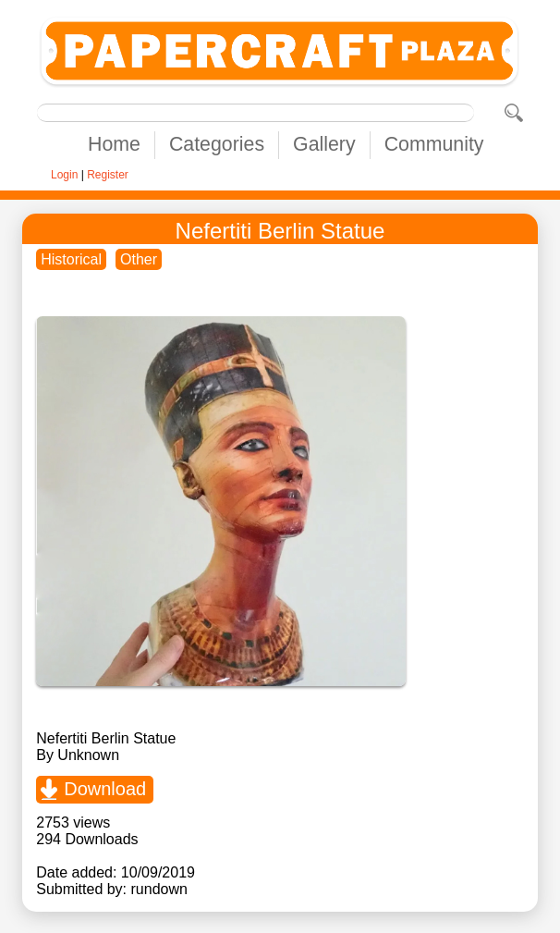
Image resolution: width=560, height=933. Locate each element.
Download (105, 789)
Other (139, 259)
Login (64, 175)
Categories (217, 144)
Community (434, 144)
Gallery (324, 144)
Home (114, 144)
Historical (71, 259)
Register (108, 175)
